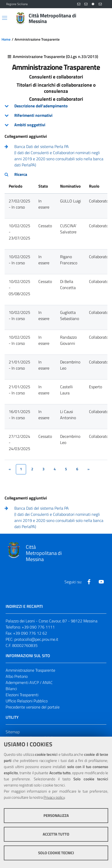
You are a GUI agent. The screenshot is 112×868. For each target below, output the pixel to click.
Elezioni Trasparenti (22, 695)
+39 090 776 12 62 (30, 633)
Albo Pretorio (17, 676)
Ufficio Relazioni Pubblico (27, 701)
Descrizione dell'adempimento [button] (41, 106)
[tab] (56, 106)
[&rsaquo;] (88, 469)
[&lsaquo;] (10, 469)
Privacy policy (54, 797)
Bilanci (11, 689)
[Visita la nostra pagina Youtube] (101, 582)
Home (6, 39)
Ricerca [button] (21, 174)
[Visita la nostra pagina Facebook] (89, 582)
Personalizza (56, 815)
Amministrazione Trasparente (30, 670)
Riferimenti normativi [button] (33, 115)
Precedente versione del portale (33, 707)
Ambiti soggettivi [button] (30, 125)
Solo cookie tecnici (56, 853)
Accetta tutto (56, 834)
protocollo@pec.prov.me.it (36, 639)
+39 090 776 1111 (38, 627)
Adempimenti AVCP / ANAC (29, 682)
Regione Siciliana (17, 4)
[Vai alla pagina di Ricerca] (103, 18)
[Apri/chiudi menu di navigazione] (5, 18)
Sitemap (13, 732)
